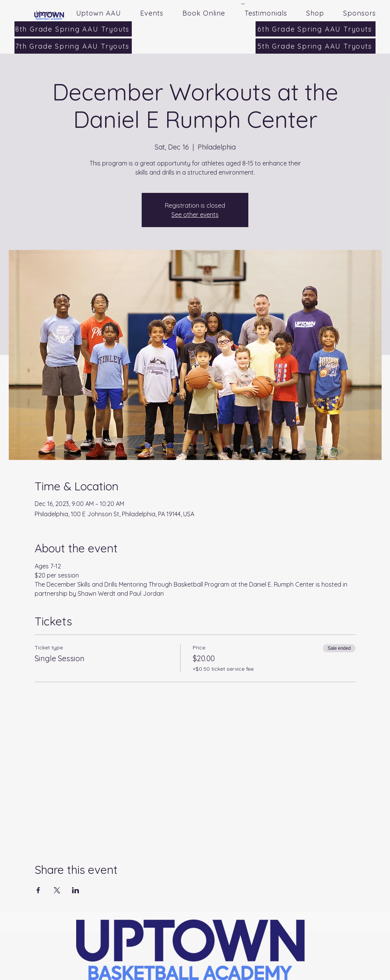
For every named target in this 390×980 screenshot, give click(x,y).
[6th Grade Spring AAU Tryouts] (316, 29)
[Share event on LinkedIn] (76, 890)
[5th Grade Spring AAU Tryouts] (316, 46)
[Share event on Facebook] (38, 890)
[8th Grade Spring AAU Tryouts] (73, 29)
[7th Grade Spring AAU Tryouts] (73, 46)
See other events (195, 215)
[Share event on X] (57, 890)
